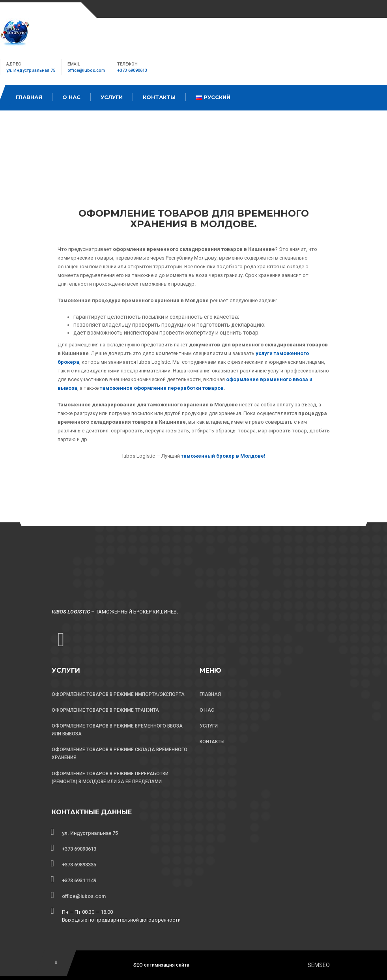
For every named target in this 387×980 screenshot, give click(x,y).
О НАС (207, 710)
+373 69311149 (79, 880)
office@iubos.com (86, 70)
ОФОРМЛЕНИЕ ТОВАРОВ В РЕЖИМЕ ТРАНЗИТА (105, 710)
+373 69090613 (132, 70)
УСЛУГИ (209, 726)
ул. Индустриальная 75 (31, 70)
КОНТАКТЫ (212, 742)
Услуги (112, 97)
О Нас (71, 97)
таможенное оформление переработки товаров (162, 388)
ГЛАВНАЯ (210, 694)
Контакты (159, 97)
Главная (29, 97)
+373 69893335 (79, 865)
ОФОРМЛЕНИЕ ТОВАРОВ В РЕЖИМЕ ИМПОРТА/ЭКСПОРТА (118, 694)
